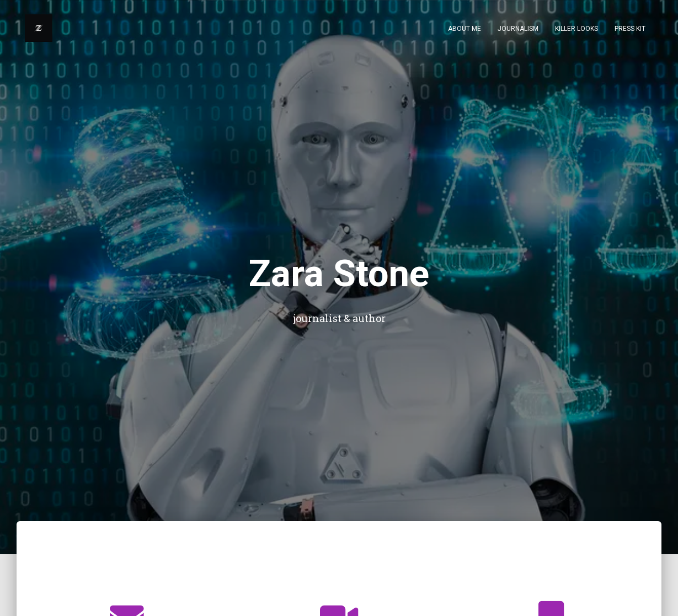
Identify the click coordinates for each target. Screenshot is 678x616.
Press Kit (630, 29)
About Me (465, 29)
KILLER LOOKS (576, 29)
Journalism (518, 29)
